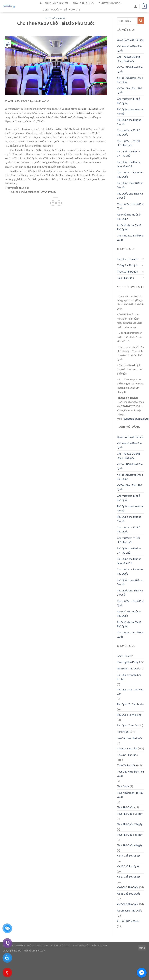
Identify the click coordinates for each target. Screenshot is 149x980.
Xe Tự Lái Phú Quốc (128, 921)
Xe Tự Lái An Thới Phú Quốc (129, 90)
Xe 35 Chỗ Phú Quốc (129, 877)
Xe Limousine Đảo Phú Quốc (129, 48)
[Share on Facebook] (53, 203)
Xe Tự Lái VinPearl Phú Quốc (130, 69)
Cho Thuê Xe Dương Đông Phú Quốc (128, 59)
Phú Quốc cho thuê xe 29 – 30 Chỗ (129, 153)
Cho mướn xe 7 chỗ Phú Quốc (130, 206)
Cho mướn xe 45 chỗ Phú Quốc (129, 101)
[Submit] (141, 21)
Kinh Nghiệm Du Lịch (129, 662)
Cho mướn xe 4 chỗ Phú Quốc (130, 238)
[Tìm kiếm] (41, 3)
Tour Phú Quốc (51, 10)
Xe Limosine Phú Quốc (129, 910)
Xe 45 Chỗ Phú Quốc (129, 894)
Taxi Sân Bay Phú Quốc (130, 738)
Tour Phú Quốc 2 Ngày (130, 824)
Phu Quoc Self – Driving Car (130, 691)
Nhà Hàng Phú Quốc (128, 668)
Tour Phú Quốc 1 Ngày (130, 814)
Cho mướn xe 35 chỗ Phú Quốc (129, 132)
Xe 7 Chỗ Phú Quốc (128, 904)
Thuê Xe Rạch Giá (127, 765)
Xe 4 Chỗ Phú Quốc (128, 887)
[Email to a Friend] (59, 203)
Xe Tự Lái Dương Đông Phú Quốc (130, 80)
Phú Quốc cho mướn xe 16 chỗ (130, 185)
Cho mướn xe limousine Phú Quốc (130, 174)
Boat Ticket (124, 656)
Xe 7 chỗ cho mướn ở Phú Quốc (129, 227)
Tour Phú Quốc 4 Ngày (130, 845)
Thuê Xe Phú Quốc (111, 3)
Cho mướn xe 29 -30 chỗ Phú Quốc (128, 143)
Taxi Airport (124, 731)
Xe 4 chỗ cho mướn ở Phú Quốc (129, 217)
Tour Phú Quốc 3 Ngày (130, 835)
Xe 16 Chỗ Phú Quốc (129, 856)
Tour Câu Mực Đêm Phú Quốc (130, 774)
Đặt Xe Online (72, 10)
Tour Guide (123, 786)
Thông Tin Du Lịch (85, 3)
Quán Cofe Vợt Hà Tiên (130, 40)
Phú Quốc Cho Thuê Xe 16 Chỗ (130, 196)
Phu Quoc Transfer (58, 3)
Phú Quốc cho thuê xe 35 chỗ (129, 122)
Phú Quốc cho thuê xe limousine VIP (129, 164)
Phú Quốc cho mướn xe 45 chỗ (130, 111)
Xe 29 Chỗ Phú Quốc (56, 18)
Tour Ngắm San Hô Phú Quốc (130, 795)
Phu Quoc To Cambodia (130, 704)
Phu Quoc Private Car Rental (129, 677)
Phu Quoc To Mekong (129, 715)
